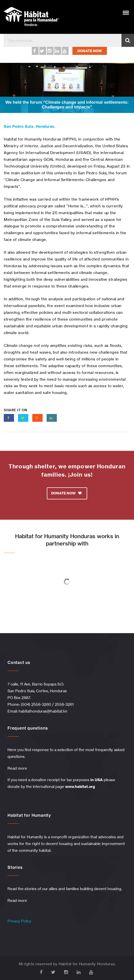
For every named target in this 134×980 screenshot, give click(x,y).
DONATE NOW (90, 51)
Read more (17, 768)
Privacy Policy (19, 921)
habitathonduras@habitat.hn (43, 711)
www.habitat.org (80, 787)
